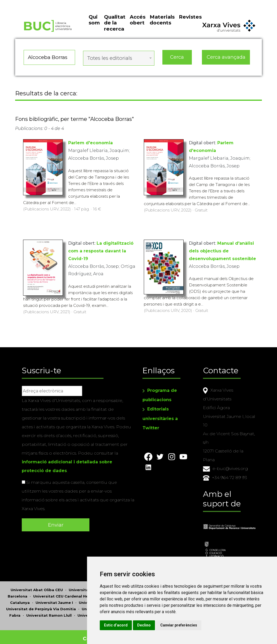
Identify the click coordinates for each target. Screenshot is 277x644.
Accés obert (138, 30)
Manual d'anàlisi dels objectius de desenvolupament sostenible (222, 255)
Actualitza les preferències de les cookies (48, 4)
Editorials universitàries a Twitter (160, 415)
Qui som (94, 30)
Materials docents (162, 30)
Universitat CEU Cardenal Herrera (65, 593)
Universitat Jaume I (54, 599)
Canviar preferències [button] (230, 625)
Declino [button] (195, 625)
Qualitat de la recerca (115, 33)
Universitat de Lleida (99, 599)
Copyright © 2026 (107, 635)
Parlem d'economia (90, 147)
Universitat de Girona (124, 593)
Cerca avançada (226, 65)
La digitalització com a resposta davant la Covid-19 (101, 255)
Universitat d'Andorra (136, 587)
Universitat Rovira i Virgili (102, 612)
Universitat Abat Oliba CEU (37, 587)
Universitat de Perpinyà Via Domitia (41, 606)
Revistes (190, 27)
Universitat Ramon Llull (49, 612)
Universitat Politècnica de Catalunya (117, 606)
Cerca (177, 65)
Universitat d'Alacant (89, 587)
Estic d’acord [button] (167, 625)
